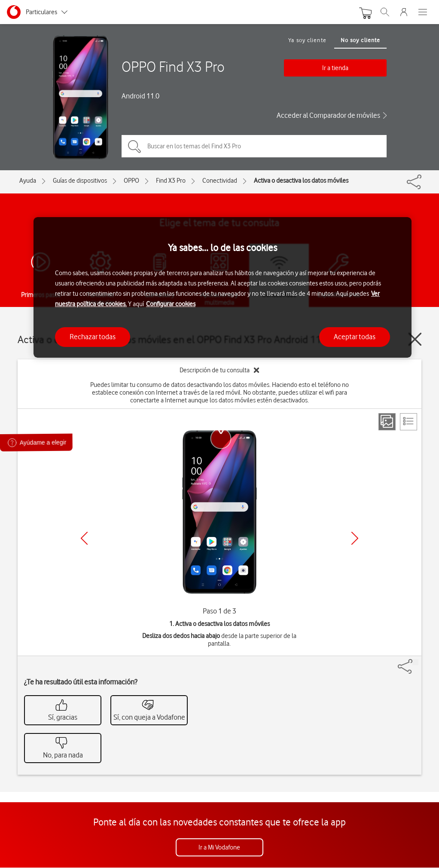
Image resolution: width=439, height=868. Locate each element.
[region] (223, 287)
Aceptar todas (355, 337)
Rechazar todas (93, 337)
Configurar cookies (171, 304)
